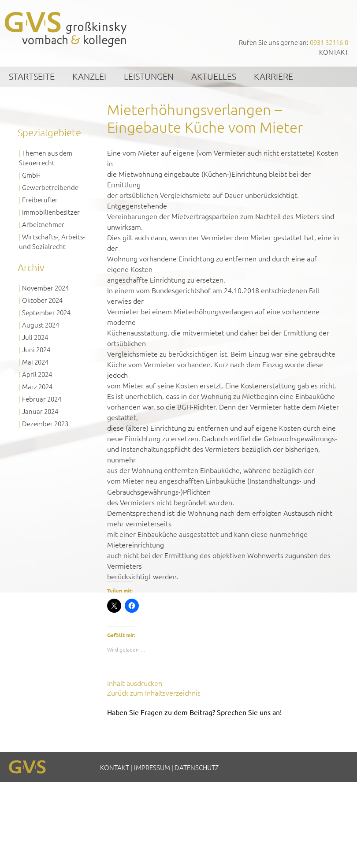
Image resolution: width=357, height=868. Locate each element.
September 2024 (46, 312)
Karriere (273, 76)
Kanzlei (89, 76)
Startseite (32, 76)
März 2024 (37, 386)
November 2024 (45, 288)
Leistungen (149, 76)
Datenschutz (197, 767)
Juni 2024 (36, 349)
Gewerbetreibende (50, 187)
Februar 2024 (42, 399)
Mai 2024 (35, 362)
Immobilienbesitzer (51, 212)
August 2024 (41, 325)
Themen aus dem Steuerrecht (46, 158)
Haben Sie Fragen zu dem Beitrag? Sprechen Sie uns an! (194, 712)
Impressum (152, 767)
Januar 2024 (40, 411)
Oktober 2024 (42, 300)
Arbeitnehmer (43, 224)
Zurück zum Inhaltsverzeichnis (154, 693)
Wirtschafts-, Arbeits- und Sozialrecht (52, 241)
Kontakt (334, 52)
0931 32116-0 (329, 42)
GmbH (31, 175)
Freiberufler (40, 199)
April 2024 (37, 374)
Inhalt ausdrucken (135, 683)
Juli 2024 (35, 337)
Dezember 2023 (45, 423)
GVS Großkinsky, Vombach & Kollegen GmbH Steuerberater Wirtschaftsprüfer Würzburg (66, 29)
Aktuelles (214, 76)
